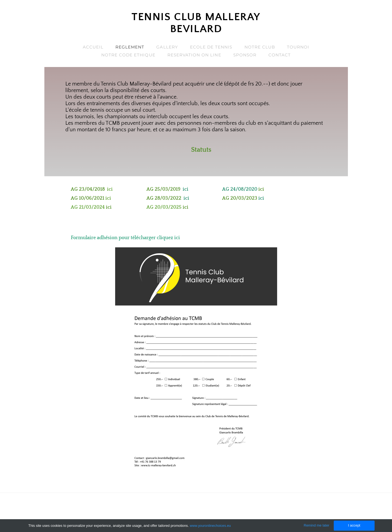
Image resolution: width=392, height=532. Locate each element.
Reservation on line (194, 55)
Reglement (130, 47)
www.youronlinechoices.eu (210, 526)
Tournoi (298, 47)
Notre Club (260, 47)
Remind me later (317, 525)
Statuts (201, 150)
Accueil (93, 47)
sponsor (245, 55)
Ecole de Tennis (211, 47)
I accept (354, 525)
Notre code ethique (128, 55)
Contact (280, 55)
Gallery (167, 47)
